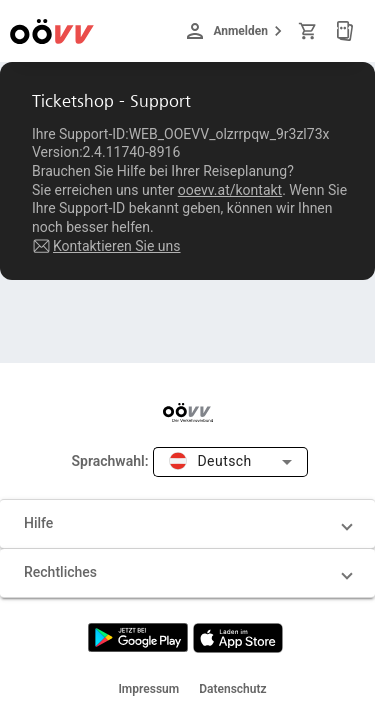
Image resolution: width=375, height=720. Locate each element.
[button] (187, 524)
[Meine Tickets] (345, 31)
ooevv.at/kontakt (230, 190)
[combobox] (230, 462)
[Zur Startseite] (52, 31)
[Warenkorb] (310, 31)
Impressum (148, 689)
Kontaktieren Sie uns (117, 246)
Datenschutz (232, 689)
